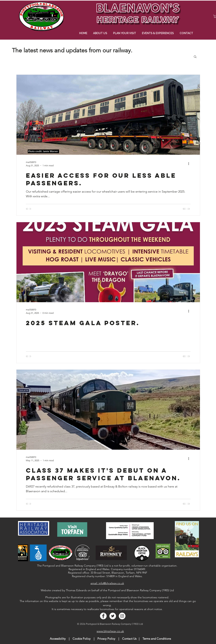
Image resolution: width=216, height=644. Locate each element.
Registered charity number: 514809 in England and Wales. (107, 576)
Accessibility (58, 639)
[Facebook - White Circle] (103, 616)
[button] (195, 57)
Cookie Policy (82, 639)
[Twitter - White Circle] (113, 616)
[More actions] (190, 164)
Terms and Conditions (157, 639)
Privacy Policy (106, 639)
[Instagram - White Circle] (122, 616)
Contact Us (129, 639)
